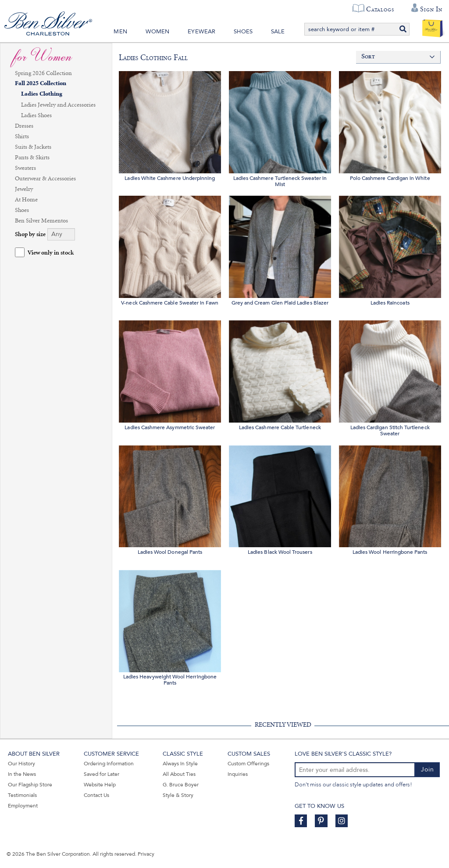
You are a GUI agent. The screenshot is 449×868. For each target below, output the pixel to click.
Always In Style (180, 764)
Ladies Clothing (42, 94)
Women (158, 32)
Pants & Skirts (32, 158)
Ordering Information (109, 764)
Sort (368, 57)
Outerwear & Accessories (45, 179)
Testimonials (22, 795)
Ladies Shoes (36, 115)
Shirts (22, 136)
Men (120, 32)
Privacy (146, 854)
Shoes (243, 32)
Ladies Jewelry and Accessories (58, 105)
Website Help (100, 785)
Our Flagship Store (30, 785)
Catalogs (380, 9)
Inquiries (238, 774)
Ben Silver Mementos (41, 221)
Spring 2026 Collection (43, 73)
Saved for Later (102, 774)
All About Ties (179, 774)
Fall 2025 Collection (41, 84)
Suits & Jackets (33, 147)
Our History (21, 764)
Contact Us (96, 795)
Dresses (24, 126)
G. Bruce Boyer (181, 785)
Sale (278, 32)
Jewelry (24, 189)
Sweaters (25, 168)
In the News (22, 774)
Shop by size (30, 235)
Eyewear (201, 32)
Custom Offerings (248, 764)
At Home (26, 200)
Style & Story (178, 795)
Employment (23, 806)
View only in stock (51, 253)
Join (428, 769)
